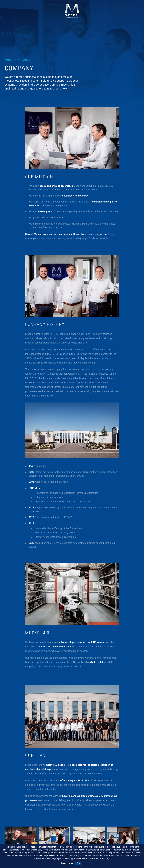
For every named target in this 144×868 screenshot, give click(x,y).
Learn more (67, 863)
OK (78, 863)
